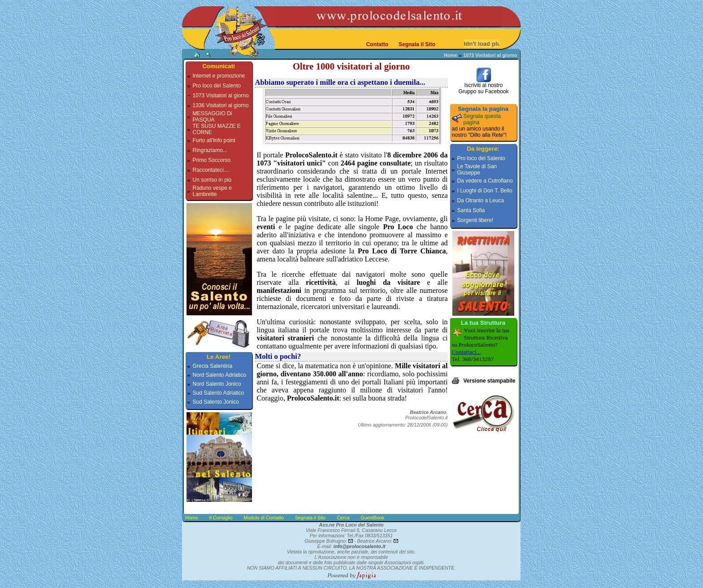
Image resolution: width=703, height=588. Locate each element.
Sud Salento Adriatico (219, 393)
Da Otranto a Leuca (481, 200)
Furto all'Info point (214, 140)
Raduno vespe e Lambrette (212, 191)
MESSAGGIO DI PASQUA (213, 117)
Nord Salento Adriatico (219, 375)
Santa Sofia (471, 210)
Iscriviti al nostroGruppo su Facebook (483, 86)
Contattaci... (466, 352)
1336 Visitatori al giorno (221, 105)
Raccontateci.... (211, 170)
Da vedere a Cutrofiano (485, 181)
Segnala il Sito (417, 44)
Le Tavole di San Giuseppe (477, 170)
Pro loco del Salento (217, 86)
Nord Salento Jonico (217, 384)
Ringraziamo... (210, 150)
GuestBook (373, 518)
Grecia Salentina (213, 366)
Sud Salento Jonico (216, 402)
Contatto (377, 44)
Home (451, 55)
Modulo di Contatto (264, 518)
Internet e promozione (219, 76)
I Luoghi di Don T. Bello (485, 191)
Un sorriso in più (212, 180)
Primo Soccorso (212, 160)
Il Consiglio (221, 518)
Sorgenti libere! (475, 220)
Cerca (343, 518)
